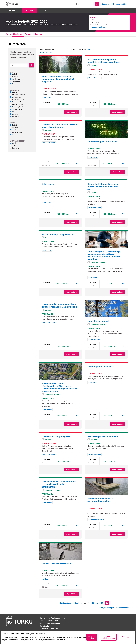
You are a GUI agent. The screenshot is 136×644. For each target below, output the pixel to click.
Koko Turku (15, 117)
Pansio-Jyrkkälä (16, 107)
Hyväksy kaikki (92, 637)
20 (102, 603)
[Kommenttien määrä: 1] (77, 346)
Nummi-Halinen (16, 105)
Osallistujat (15, 130)
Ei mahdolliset (16, 84)
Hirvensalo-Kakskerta (18, 95)
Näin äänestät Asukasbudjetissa (52, 618)
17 (88, 603)
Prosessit (29, 11)
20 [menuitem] (89, 49)
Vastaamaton (16, 81)
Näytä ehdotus (73, 112)
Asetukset (126, 637)
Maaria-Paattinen (17, 100)
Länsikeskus (15, 97)
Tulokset (14, 146)
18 (93, 603)
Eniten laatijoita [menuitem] (46, 52)
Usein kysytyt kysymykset (50, 623)
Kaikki (13, 74)
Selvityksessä (16, 79)
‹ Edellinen (78, 603)
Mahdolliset (15, 76)
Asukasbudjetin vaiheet (49, 621)
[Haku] (19, 65)
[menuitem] (106, 4)
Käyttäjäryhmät (16, 132)
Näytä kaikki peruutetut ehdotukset (115, 608)
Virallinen (14, 128)
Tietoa (46, 11)
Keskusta (14, 114)
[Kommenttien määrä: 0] (77, 104)
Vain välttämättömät (109, 637)
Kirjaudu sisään (120, 4)
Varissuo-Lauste (17, 109)
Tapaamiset (15, 135)
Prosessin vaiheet (98, 27)
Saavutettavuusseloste (49, 629)
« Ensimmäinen (65, 603)
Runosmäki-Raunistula (19, 102)
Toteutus (38, 34)
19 (98, 603)
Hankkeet (14, 148)
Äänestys (29, 34)
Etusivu (12, 11)
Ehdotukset (18, 34)
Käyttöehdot (44, 626)
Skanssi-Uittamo (17, 112)
